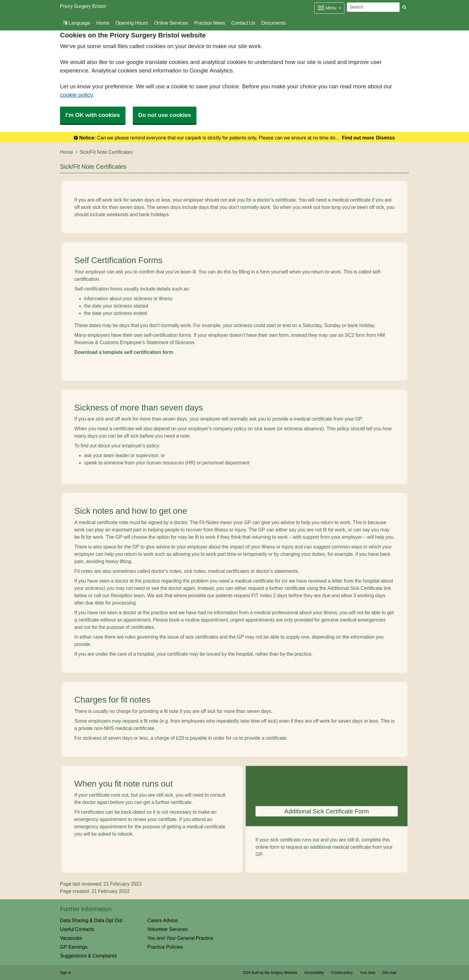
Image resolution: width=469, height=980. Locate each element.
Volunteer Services (168, 929)
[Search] (373, 7)
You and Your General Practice (180, 938)
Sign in (65, 973)
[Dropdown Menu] (329, 8)
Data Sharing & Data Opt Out (91, 920)
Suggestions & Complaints (88, 956)
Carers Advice (163, 920)
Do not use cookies (165, 115)
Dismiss (385, 138)
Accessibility (314, 973)
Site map (389, 973)
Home (103, 23)
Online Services (171, 23)
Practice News (210, 23)
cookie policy (76, 95)
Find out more (358, 138)
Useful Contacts (77, 929)
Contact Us (243, 23)
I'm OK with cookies (93, 115)
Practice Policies (165, 947)
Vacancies (71, 938)
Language (77, 23)
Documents (274, 23)
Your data (367, 973)
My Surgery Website (281, 973)
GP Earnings (74, 947)
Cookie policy (342, 973)
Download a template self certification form (124, 352)
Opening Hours (132, 23)
